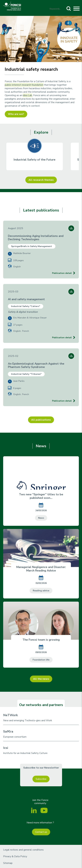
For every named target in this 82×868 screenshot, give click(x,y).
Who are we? (16, 114)
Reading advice (41, 591)
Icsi (6, 748)
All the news (41, 679)
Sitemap (8, 863)
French (26, 331)
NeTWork (10, 715)
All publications (41, 420)
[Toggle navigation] (76, 9)
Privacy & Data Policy (15, 856)
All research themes (41, 180)
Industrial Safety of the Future (35, 160)
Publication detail (62, 273)
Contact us (41, 832)
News (41, 518)
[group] (35, 156)
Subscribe (41, 779)
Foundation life (41, 660)
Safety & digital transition (23, 312)
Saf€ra (8, 731)
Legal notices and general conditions (23, 850)
